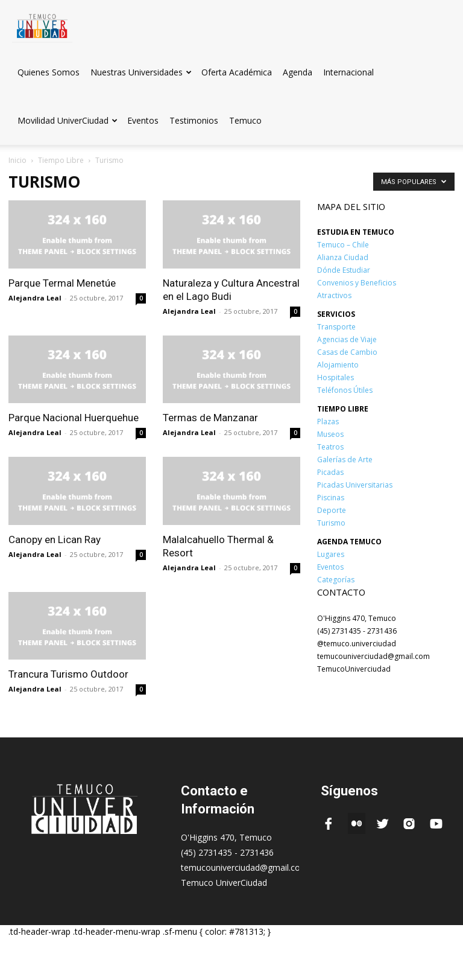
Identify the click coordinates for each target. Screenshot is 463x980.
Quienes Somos (49, 72)
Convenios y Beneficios (357, 283)
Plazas (328, 422)
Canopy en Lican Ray (55, 539)
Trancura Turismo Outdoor (68, 674)
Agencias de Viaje (347, 339)
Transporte (336, 327)
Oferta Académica (237, 72)
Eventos (143, 120)
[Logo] (42, 24)
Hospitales (335, 377)
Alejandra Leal (35, 298)
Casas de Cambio (347, 352)
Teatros (330, 447)
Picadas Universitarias (355, 485)
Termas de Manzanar (210, 418)
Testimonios (194, 120)
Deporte (332, 510)
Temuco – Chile (343, 245)
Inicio (17, 160)
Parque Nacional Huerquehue (74, 418)
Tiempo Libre (61, 160)
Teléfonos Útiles (345, 390)
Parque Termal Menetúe (62, 283)
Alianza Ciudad (343, 257)
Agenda (298, 72)
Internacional (348, 72)
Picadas (330, 472)
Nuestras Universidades (141, 72)
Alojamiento (338, 365)
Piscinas (331, 498)
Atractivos (334, 295)
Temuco (245, 120)
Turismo (331, 523)
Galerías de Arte (345, 460)
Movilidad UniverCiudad (68, 120)
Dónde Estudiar (344, 270)
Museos (330, 434)
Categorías (336, 580)
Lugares (331, 554)
